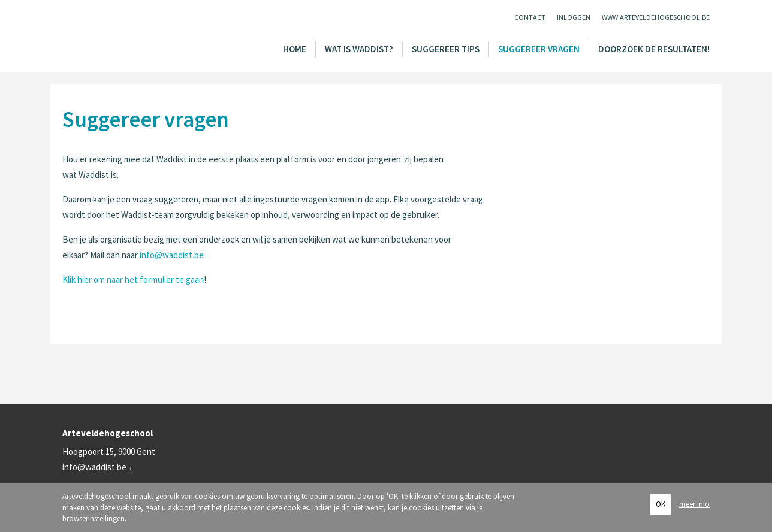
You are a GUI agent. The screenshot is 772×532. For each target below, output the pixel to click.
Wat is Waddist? (359, 49)
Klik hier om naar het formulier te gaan (133, 279)
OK (661, 504)
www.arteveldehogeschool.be (656, 17)
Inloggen (574, 17)
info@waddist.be (172, 255)
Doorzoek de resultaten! (654, 49)
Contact (530, 17)
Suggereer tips (446, 49)
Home (295, 49)
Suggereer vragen (539, 49)
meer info (694, 504)
